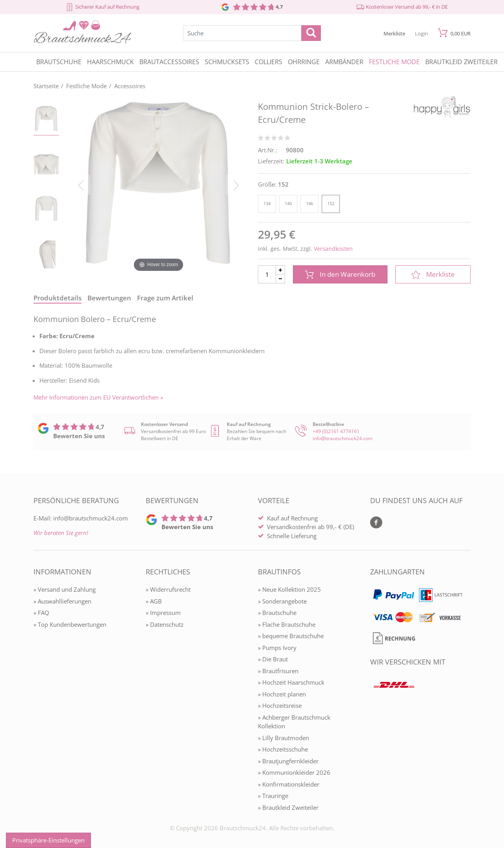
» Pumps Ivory (277, 648)
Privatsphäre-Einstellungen (48, 840)
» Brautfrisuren (278, 671)
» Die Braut (273, 659)
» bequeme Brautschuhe (291, 636)
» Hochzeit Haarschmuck (291, 682)
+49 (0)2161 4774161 (336, 431)
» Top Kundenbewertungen (70, 624)
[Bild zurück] (81, 185)
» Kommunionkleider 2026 (294, 772)
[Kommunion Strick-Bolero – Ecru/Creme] (158, 185)
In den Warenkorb (340, 274)
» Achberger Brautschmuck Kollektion (294, 722)
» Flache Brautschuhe (287, 624)
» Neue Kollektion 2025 (289, 589)
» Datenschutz (165, 624)
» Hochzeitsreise (280, 705)
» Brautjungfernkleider (288, 761)
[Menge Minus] (281, 279)
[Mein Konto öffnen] (422, 33)
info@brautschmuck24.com (343, 438)
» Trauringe (273, 796)
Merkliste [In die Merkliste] (433, 274)
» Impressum (163, 613)
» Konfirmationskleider (289, 784)
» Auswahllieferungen (62, 601)
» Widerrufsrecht (168, 589)
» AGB (154, 601)
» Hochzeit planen (282, 694)
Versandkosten (333, 249)
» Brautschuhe (277, 613)
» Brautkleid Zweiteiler (288, 807)
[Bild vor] (236, 185)
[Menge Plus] (281, 270)
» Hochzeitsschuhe (283, 749)
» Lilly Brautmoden (283, 738)
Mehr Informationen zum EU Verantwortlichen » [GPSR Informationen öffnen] (98, 397)
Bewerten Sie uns (79, 436)
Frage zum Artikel (165, 298)
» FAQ (41, 613)
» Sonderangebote (282, 601)
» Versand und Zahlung (65, 589)
